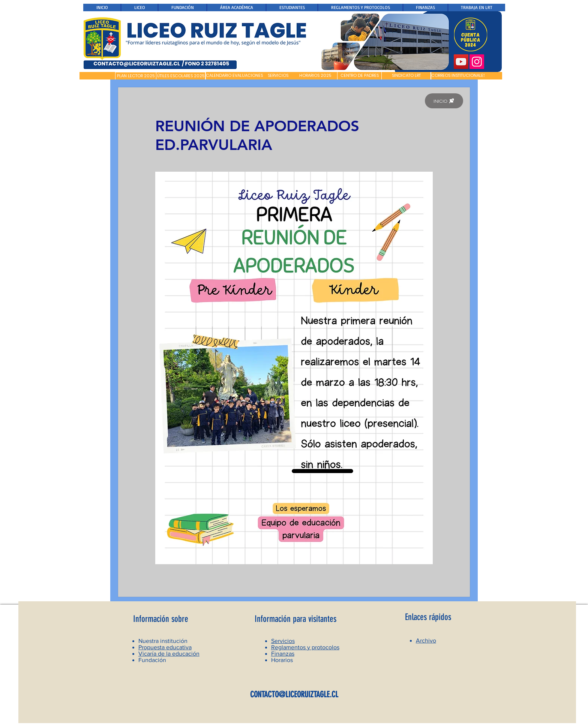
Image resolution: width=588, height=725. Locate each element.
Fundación (152, 660)
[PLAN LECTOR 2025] (136, 76)
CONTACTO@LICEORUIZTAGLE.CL (294, 694)
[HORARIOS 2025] (315, 76)
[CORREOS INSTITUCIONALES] (458, 76)
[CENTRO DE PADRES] (359, 76)
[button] (97, 76)
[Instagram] (477, 62)
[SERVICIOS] (278, 76)
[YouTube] (461, 62)
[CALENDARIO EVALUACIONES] (234, 76)
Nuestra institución (163, 641)
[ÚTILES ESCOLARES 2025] (181, 76)
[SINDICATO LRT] (406, 76)
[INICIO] (444, 101)
